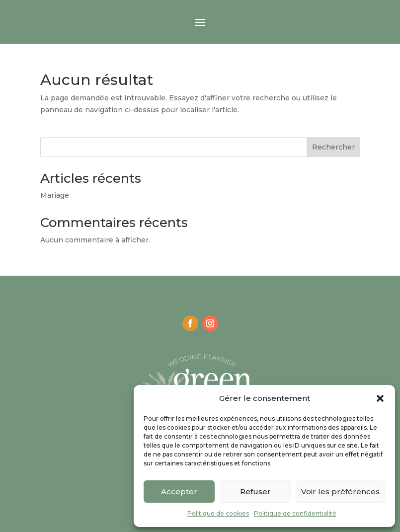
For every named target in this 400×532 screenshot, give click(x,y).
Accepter (179, 492)
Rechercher (333, 147)
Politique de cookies (218, 513)
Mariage (55, 195)
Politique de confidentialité (295, 513)
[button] (380, 398)
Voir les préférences (340, 492)
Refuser (255, 492)
